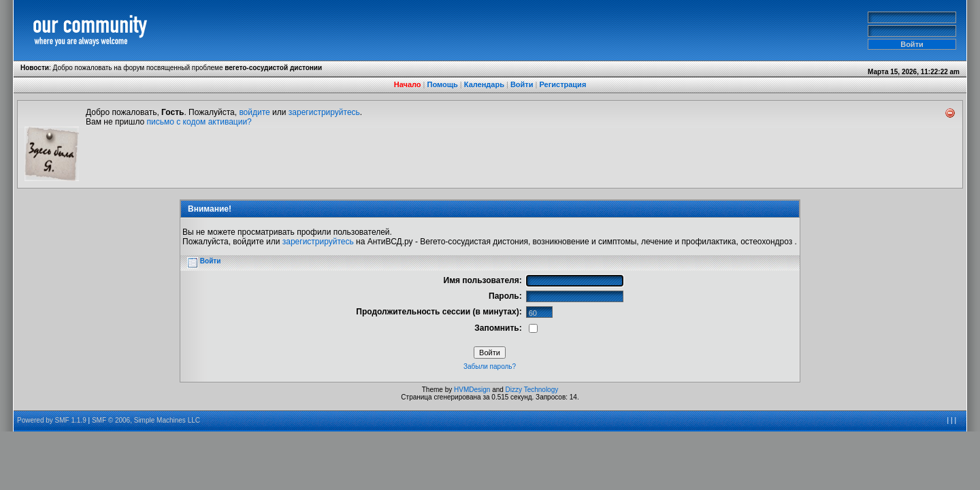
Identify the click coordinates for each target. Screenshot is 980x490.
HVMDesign (472, 390)
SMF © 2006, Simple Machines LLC (146, 420)
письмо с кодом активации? (199, 122)
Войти (522, 84)
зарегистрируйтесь (324, 112)
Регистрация (562, 84)
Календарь (484, 84)
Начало (408, 84)
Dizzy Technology (532, 390)
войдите (254, 112)
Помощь (443, 84)
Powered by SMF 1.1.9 (52, 420)
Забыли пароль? (490, 366)
